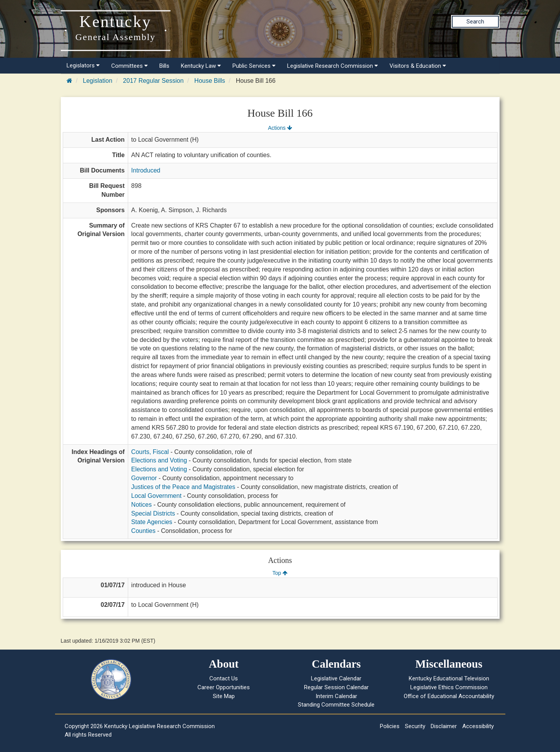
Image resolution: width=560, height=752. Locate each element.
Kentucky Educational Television (449, 678)
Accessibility (478, 726)
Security (415, 726)
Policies (390, 726)
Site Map (224, 696)
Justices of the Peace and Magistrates (183, 487)
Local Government (156, 496)
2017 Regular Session (153, 81)
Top (280, 573)
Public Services (254, 66)
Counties (143, 531)
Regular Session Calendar (336, 687)
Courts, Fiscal (150, 452)
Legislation (98, 81)
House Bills (210, 81)
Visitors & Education (418, 66)
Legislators (83, 65)
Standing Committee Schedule (336, 705)
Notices (141, 505)
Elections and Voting (159, 460)
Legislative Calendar (336, 678)
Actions (280, 128)
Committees (130, 66)
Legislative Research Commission (333, 66)
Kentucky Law (201, 66)
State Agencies (152, 522)
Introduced (146, 170)
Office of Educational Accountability (449, 696)
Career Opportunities (224, 687)
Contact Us (224, 678)
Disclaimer (444, 726)
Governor (144, 478)
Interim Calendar (336, 696)
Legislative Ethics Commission (449, 687)
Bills (164, 66)
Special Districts (153, 513)
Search (475, 22)
